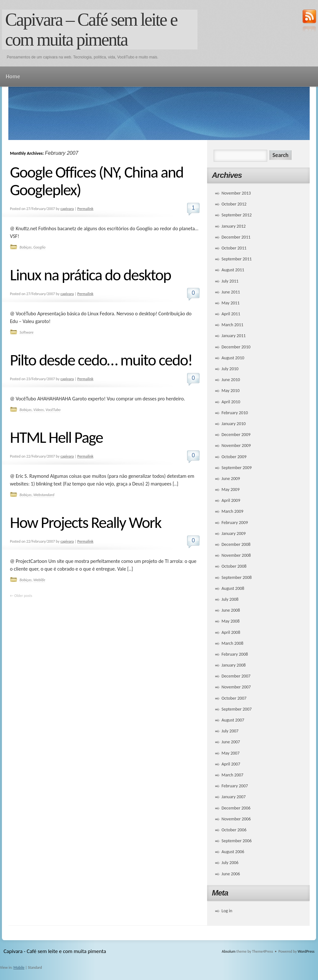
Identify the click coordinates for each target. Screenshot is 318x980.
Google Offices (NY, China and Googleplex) (97, 181)
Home (13, 76)
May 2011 (230, 303)
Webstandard (44, 495)
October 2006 (234, 830)
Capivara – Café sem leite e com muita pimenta (91, 30)
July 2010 (230, 369)
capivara (67, 209)
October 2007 (234, 698)
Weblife (39, 580)
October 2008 (234, 566)
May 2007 (230, 753)
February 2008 (235, 654)
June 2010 (231, 380)
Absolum (229, 951)
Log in (227, 911)
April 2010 (231, 402)
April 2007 (231, 764)
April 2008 (231, 632)
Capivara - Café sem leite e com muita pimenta (55, 951)
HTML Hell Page (56, 437)
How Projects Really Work (86, 522)
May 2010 (230, 391)
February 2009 (235, 523)
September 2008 (237, 577)
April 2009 (231, 500)
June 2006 (231, 874)
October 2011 (234, 248)
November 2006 (236, 819)
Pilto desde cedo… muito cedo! (101, 360)
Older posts (21, 596)
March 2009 (232, 511)
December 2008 (236, 544)
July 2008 (230, 599)
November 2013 (236, 193)
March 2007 (232, 775)
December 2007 (236, 676)
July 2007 (230, 731)
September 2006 (237, 841)
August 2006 (233, 852)
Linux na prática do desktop (90, 275)
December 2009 (236, 435)
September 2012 (237, 215)
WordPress (306, 951)
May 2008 (230, 621)
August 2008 (233, 588)
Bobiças (25, 247)
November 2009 (236, 446)
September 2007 (237, 709)
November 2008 (236, 555)
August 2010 (233, 358)
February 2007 (235, 786)
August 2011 (233, 270)
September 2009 (237, 468)
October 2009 (234, 457)
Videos (38, 410)
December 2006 (236, 808)
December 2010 (236, 347)
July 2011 (230, 281)
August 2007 (233, 720)
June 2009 (231, 479)
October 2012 (234, 204)
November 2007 (236, 687)
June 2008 (231, 610)
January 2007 (234, 797)
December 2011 (236, 237)
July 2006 (230, 863)
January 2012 (234, 226)
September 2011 (237, 259)
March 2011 (232, 325)
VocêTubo (53, 410)
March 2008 (232, 643)
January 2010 (234, 424)
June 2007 (231, 742)
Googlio (39, 247)
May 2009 (230, 490)
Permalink (85, 209)
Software (27, 332)
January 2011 (234, 336)
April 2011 (231, 314)
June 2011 (231, 292)
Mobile (19, 967)
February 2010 (235, 413)
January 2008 (234, 665)
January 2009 (234, 534)
